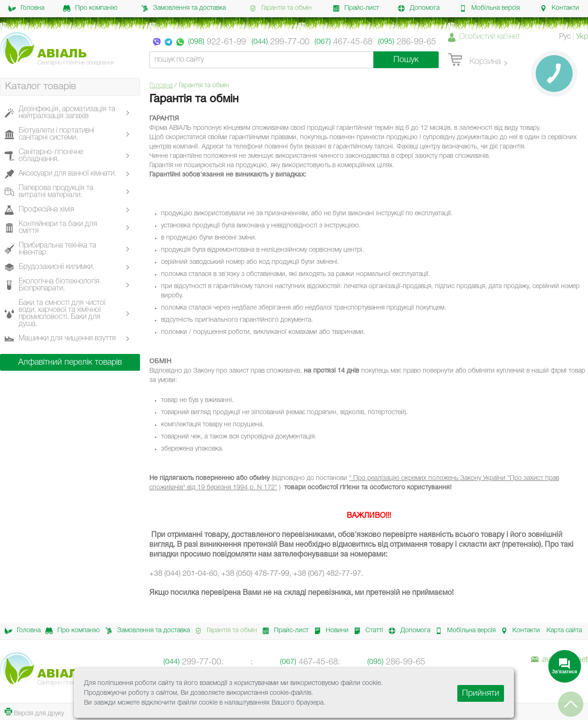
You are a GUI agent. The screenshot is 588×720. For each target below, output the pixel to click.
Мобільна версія (490, 8)
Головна (26, 8)
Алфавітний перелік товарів (70, 362)
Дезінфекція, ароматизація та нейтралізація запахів (67, 113)
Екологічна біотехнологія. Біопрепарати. (60, 285)
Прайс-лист (356, 8)
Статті (366, 631)
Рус (565, 37)
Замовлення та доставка (183, 8)
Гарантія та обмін (280, 8)
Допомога (419, 8)
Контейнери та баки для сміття (58, 228)
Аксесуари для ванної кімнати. (67, 174)
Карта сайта (564, 631)
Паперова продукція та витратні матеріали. (56, 192)
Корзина (474, 60)
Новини (329, 631)
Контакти (559, 8)
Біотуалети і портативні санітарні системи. (56, 134)
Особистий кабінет (490, 37)
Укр (582, 37)
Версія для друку (34, 712)
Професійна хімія (46, 210)
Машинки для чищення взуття (67, 339)
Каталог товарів (41, 87)
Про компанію (90, 8)
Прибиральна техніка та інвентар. (57, 249)
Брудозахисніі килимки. (56, 267)
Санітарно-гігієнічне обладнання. (51, 156)
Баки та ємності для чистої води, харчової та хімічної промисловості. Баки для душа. (62, 314)
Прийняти (481, 693)
